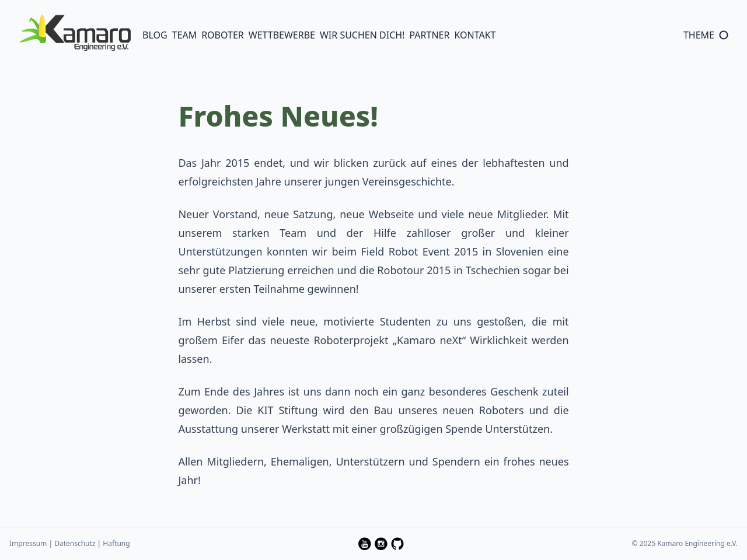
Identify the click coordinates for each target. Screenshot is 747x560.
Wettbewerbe (282, 35)
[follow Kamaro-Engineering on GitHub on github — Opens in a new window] (397, 544)
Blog (155, 35)
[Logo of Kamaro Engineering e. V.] (75, 32)
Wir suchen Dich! (362, 35)
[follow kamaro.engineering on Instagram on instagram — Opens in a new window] (381, 544)
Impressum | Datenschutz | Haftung (70, 543)
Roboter (223, 35)
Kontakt (475, 35)
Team (185, 35)
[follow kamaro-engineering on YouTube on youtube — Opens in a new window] (365, 544)
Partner (429, 35)
